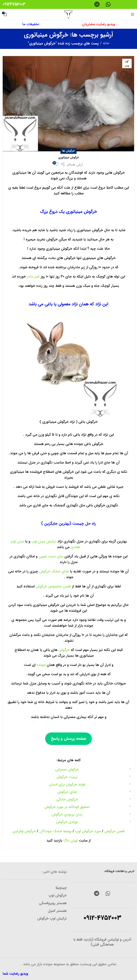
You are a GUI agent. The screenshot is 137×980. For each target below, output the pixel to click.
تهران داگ (71, 841)
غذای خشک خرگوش (54, 571)
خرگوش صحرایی (67, 769)
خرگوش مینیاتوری (69, 158)
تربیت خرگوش (67, 777)
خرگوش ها (68, 151)
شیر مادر (33, 277)
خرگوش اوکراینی (24, 831)
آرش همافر (75, 165)
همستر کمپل (57, 911)
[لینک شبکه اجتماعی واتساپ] (108, 894)
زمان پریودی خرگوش (67, 814)
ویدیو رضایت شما (15, 973)
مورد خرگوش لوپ (88, 831)
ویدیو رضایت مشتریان (98, 24)
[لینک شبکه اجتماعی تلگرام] (97, 894)
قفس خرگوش (114, 831)
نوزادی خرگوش (67, 822)
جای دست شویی (50, 556)
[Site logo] (68, 14)
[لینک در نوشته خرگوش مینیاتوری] (68, 104)
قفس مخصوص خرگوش (54, 586)
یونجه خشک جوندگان (55, 831)
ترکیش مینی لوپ (43, 541)
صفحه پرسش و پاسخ (68, 739)
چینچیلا (61, 888)
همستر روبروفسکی (53, 903)
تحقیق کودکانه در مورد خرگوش (67, 807)
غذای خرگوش (67, 792)
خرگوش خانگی (67, 799)
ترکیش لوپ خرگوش (52, 918)
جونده (41, 665)
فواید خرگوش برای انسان (67, 784)
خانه (106, 43)
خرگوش (64, 650)
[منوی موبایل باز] (133, 14)
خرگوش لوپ (58, 895)
